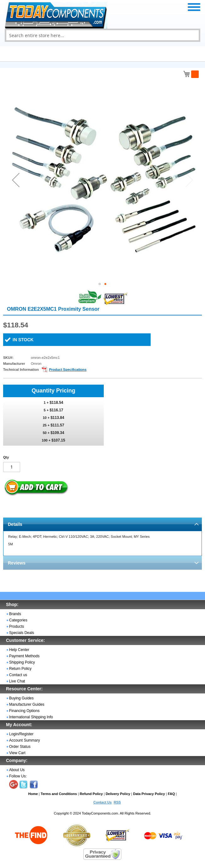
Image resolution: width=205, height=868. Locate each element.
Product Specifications (68, 370)
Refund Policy (91, 794)
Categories (18, 620)
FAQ (172, 794)
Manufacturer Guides (27, 704)
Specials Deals (22, 633)
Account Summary (25, 740)
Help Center (19, 650)
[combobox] (102, 35)
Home (33, 794)
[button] (16, 180)
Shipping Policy (22, 662)
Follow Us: (18, 776)
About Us (17, 770)
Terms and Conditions (59, 794)
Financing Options (24, 711)
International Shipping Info (31, 717)
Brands (15, 614)
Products (17, 626)
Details (15, 524)
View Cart (17, 753)
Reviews (17, 563)
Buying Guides (21, 698)
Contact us (18, 675)
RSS (117, 802)
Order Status (20, 747)
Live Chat (17, 681)
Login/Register (21, 734)
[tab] (102, 524)
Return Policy (20, 669)
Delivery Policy (118, 794)
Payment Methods (24, 656)
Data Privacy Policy (149, 794)
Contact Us (102, 802)
